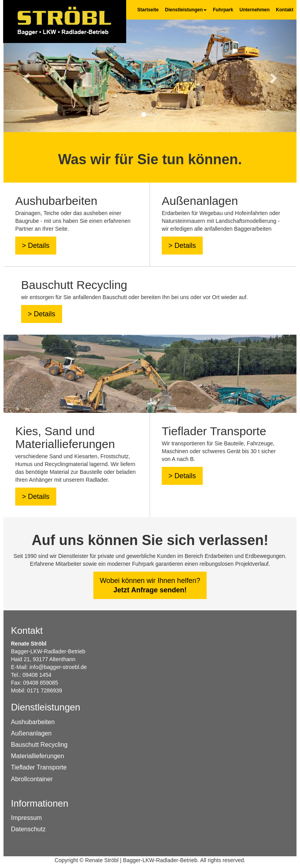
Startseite (148, 10)
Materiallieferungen (37, 756)
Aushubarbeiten (33, 722)
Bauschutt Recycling (39, 745)
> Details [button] (36, 246)
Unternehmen (254, 10)
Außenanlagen (31, 733)
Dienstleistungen (186, 10)
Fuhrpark (223, 10)
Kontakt (285, 10)
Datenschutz (28, 829)
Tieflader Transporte (39, 767)
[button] (26, 76)
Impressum (26, 818)
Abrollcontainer (32, 779)
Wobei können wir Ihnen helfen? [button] (150, 585)
